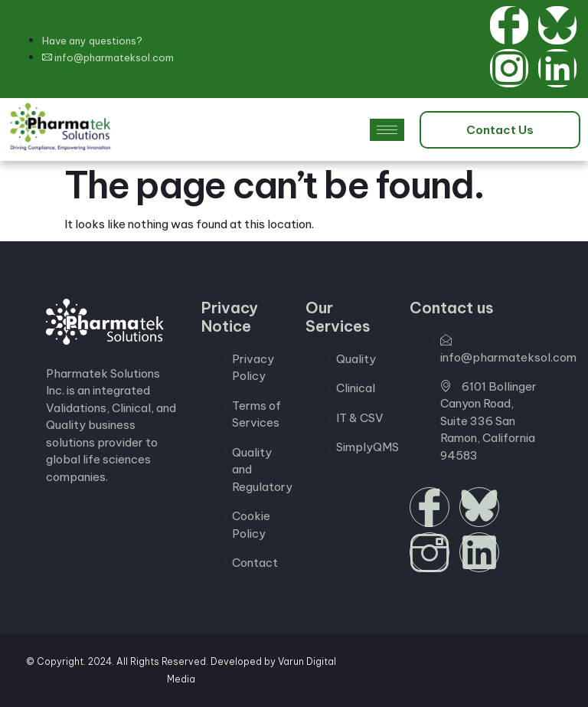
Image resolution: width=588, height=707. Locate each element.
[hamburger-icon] (387, 130)
